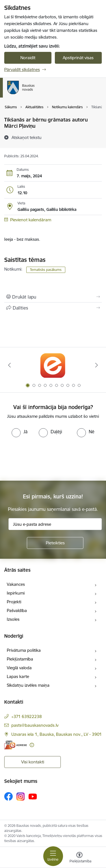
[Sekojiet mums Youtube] (33, 796)
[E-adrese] (16, 745)
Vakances (16, 584)
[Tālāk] (97, 365)
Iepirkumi (16, 593)
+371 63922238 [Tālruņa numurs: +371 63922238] (27, 716)
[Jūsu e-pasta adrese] (55, 524)
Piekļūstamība (20, 659)
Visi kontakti (33, 762)
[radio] (20, 432)
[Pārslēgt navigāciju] (53, 856)
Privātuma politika (24, 650)
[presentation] (47, 458)
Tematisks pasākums (46, 270)
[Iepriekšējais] (9, 365)
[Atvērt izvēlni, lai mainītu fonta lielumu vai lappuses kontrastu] (79, 858)
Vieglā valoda (19, 668)
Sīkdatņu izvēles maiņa (28, 685)
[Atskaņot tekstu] (27, 137)
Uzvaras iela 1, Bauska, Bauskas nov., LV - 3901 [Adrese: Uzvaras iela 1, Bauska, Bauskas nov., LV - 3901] (57, 734)
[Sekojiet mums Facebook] (8, 796)
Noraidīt (28, 58)
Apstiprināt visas (78, 58)
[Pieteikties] (55, 543)
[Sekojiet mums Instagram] (21, 797)
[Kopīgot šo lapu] (53, 308)
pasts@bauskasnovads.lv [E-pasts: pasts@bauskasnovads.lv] (35, 725)
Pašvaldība (17, 610)
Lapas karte (18, 676)
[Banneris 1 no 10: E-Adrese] (53, 365)
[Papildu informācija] (32, 745)
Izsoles (13, 619)
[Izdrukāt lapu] (53, 297)
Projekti (14, 602)
